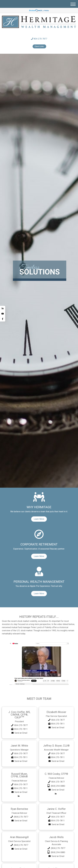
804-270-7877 (39, 39)
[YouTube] (3, 314)
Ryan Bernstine (19, 805)
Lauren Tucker (19, 864)
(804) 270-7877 (21, 812)
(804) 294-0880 (58, 782)
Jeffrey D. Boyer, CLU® (56, 742)
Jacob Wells (56, 833)
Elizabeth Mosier (56, 712)
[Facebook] (3, 319)
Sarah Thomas (56, 864)
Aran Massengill (19, 833)
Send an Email (21, 730)
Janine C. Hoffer (56, 805)
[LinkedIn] (3, 308)
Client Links (39, 46)
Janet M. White (19, 742)
